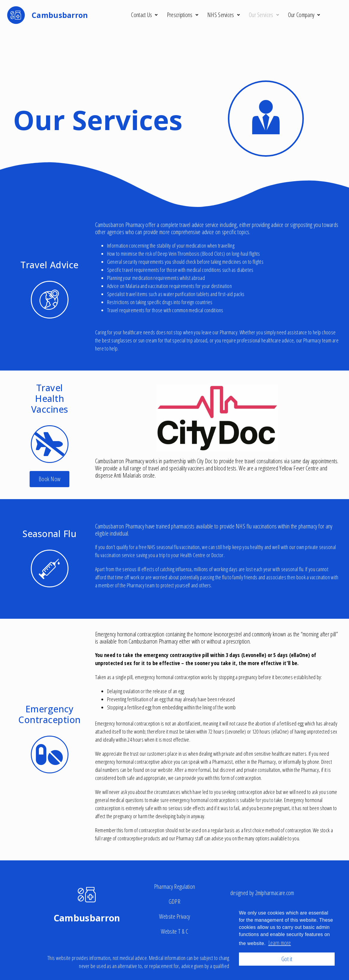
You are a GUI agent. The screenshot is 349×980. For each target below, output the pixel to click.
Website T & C (175, 931)
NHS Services (224, 15)
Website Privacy (175, 916)
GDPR (174, 901)
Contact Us (144, 15)
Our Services (264, 15)
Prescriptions (183, 15)
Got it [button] (287, 959)
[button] (49, 479)
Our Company (304, 15)
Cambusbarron (87, 918)
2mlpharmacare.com (275, 893)
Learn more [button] (280, 943)
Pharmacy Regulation (175, 887)
